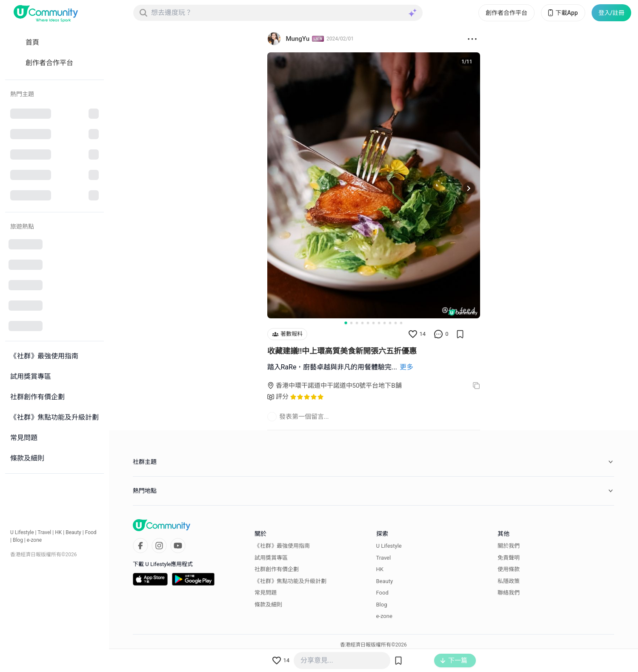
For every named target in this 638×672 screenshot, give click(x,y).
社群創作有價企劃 (277, 569)
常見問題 (266, 593)
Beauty (73, 532)
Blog (18, 540)
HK (58, 532)
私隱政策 (509, 581)
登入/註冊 (611, 13)
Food (91, 532)
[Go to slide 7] (379, 323)
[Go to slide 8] (385, 323)
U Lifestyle (22, 532)
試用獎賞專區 (271, 558)
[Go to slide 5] (368, 323)
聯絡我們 (509, 593)
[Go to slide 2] (351, 323)
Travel (44, 532)
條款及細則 (268, 605)
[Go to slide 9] (390, 323)
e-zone (34, 540)
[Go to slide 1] (346, 323)
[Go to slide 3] (357, 323)
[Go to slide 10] (396, 323)
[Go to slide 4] (362, 323)
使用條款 (509, 569)
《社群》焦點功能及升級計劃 (290, 581)
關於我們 (509, 546)
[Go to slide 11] (401, 323)
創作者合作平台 (506, 13)
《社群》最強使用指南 (282, 546)
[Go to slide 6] (373, 323)
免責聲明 (509, 558)
